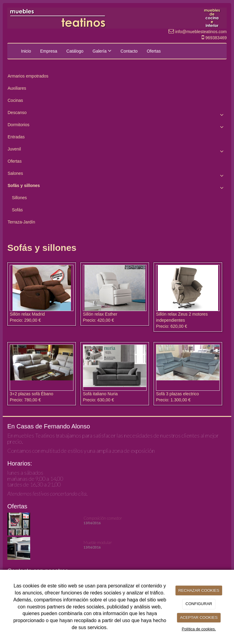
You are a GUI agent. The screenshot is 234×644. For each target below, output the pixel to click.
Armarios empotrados (28, 76)
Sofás (17, 210)
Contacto (129, 51)
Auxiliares (17, 88)
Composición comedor (103, 518)
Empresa (49, 51)
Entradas (16, 137)
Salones (117, 175)
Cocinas (15, 100)
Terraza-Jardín (21, 222)
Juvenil (117, 151)
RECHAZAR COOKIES (199, 590)
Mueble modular (98, 542)
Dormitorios (117, 126)
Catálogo (75, 51)
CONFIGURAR (199, 604)
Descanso (117, 114)
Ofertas (154, 51)
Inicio (26, 51)
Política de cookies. (199, 629)
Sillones (19, 198)
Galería (102, 51)
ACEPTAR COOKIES (199, 617)
